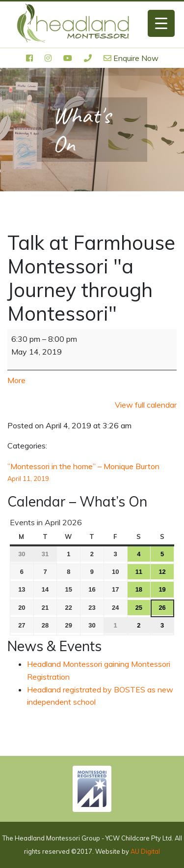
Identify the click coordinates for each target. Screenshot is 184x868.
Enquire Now (131, 58)
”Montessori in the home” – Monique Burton (92, 473)
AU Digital (145, 851)
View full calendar (146, 405)
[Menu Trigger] (161, 23)
